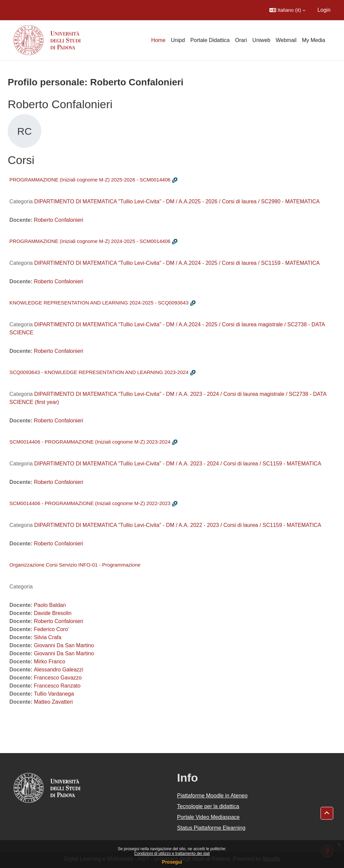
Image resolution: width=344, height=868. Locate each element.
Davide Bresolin (53, 613)
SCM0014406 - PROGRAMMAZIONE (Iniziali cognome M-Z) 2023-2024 (90, 442)
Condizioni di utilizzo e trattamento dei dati (172, 854)
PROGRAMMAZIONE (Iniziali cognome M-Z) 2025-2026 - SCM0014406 (90, 180)
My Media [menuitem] (314, 40)
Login (324, 10)
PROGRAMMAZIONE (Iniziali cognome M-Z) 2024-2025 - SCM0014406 (90, 241)
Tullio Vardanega (54, 694)
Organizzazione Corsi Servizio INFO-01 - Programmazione (75, 565)
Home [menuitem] (158, 40)
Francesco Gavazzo (58, 678)
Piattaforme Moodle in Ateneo (212, 796)
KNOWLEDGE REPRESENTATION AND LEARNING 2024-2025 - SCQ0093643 (99, 303)
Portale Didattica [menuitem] (210, 40)
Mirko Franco (50, 662)
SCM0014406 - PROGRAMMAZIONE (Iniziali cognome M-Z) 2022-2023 (90, 503)
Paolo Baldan (50, 605)
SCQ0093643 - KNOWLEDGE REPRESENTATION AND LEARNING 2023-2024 (99, 372)
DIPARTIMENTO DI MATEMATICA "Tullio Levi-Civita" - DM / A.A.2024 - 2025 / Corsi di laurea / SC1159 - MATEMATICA (177, 263)
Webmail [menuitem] (286, 40)
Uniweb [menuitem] (261, 40)
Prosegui (172, 862)
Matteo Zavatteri (53, 702)
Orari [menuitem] (241, 40)
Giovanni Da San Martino (64, 645)
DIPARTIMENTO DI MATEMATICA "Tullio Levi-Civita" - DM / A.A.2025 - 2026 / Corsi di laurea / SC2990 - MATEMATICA (177, 201)
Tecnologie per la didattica (208, 806)
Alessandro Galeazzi (59, 670)
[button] (287, 10)
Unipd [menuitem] (178, 40)
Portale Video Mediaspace (208, 817)
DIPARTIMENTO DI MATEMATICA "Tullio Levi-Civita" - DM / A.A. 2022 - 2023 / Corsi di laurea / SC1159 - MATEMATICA (178, 525)
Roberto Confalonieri (59, 220)
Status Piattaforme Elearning (211, 828)
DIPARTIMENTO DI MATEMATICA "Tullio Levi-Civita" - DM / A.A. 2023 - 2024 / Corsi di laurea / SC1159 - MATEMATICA (178, 464)
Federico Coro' (51, 629)
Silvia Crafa (48, 637)
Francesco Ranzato (57, 686)
